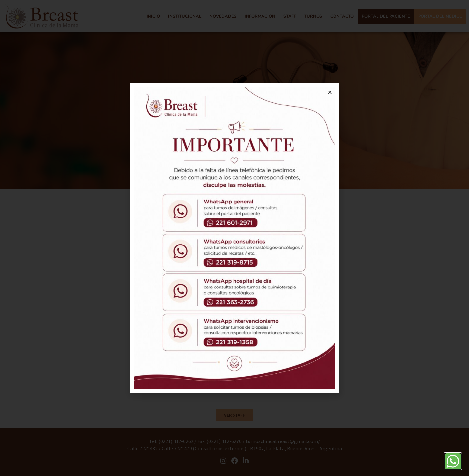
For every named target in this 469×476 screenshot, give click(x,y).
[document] (234, 238)
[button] (330, 92)
